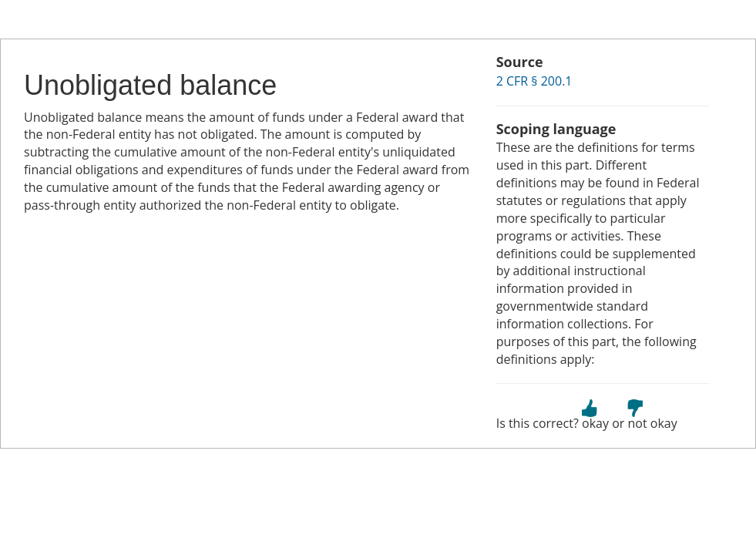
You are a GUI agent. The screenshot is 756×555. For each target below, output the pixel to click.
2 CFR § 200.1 (534, 81)
